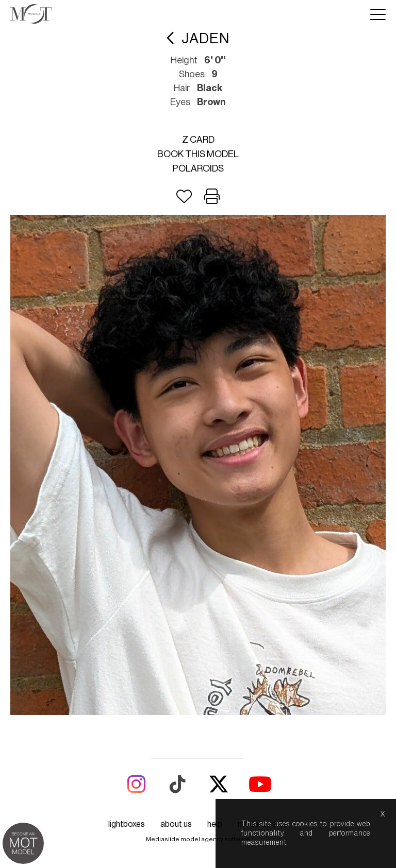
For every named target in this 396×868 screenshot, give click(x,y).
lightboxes (127, 824)
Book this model (198, 154)
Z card (198, 140)
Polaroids (198, 168)
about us (176, 824)
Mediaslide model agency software (198, 839)
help (215, 824)
